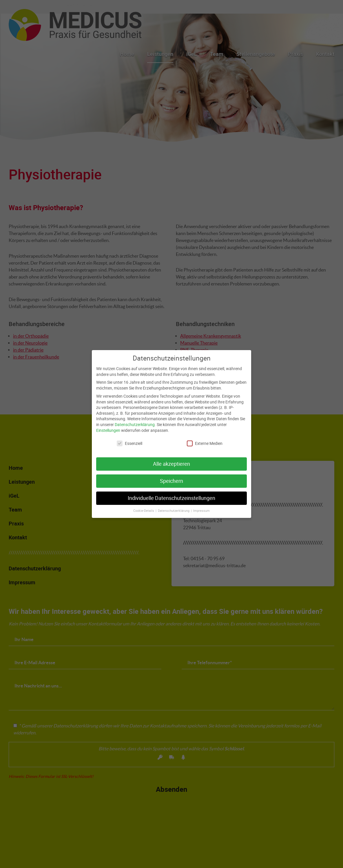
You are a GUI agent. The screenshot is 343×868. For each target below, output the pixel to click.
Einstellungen (108, 425)
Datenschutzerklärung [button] (174, 506)
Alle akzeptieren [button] (171, 459)
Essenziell (129, 439)
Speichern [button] (171, 476)
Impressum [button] (201, 506)
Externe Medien (205, 439)
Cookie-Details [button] (144, 506)
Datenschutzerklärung (135, 420)
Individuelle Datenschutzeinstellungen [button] (171, 493)
